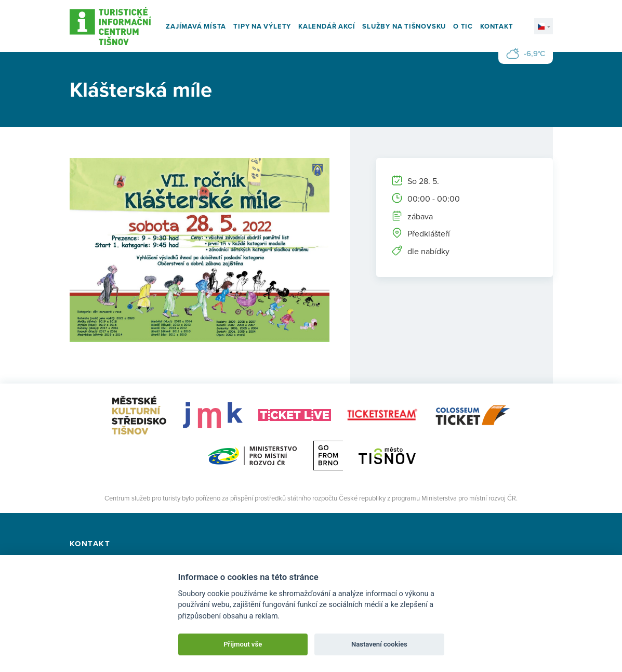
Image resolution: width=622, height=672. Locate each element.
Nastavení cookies (379, 644)
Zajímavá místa (196, 26)
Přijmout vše (243, 644)
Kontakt (497, 26)
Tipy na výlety (262, 26)
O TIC (463, 26)
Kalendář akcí (327, 26)
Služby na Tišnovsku (404, 26)
